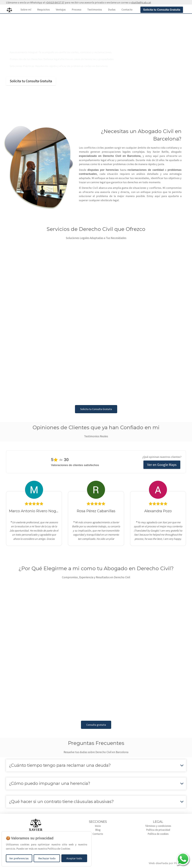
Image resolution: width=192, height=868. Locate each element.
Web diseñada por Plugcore (167, 863)
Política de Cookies (59, 849)
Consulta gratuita (96, 725)
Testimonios (95, 10)
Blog (98, 830)
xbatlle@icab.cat (141, 2)
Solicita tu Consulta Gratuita (31, 81)
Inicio (98, 826)
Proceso (76, 10)
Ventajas (61, 10)
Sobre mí (26, 10)
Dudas (112, 10)
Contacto (127, 10)
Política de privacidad (158, 830)
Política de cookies (158, 834)
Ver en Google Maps (162, 465)
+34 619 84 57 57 (55, 2)
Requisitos (43, 10)
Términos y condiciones (158, 826)
